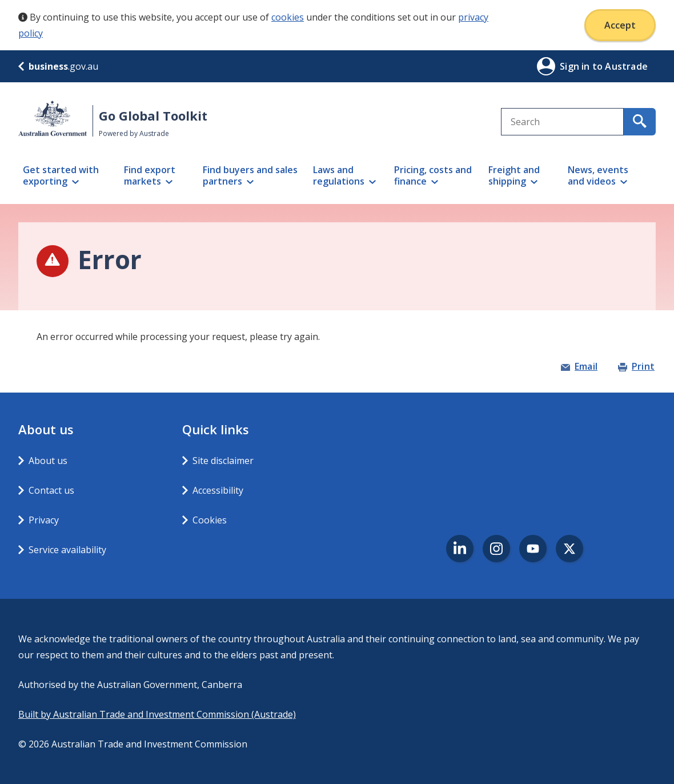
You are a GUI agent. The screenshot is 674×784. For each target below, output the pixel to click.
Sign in (576, 66)
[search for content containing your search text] (640, 122)
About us (48, 461)
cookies (288, 17)
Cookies (210, 520)
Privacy (44, 520)
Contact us (51, 490)
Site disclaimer (223, 461)
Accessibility (218, 490)
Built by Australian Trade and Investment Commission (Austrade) (157, 714)
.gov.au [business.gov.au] (58, 66)
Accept (620, 25)
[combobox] (562, 122)
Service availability (67, 550)
